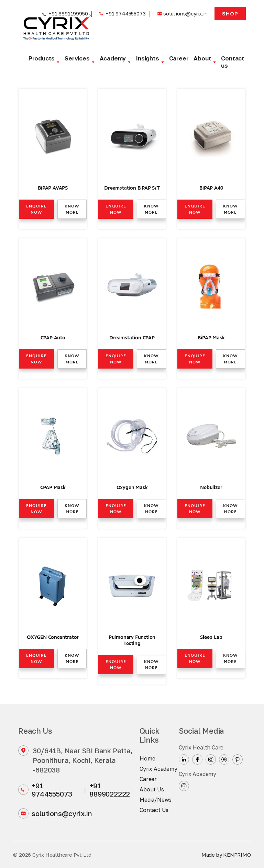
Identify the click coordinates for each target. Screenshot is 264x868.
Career (179, 58)
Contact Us (154, 810)
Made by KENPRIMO (226, 855)
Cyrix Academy (158, 769)
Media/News (156, 800)
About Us (152, 789)
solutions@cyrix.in (55, 813)
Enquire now (36, 209)
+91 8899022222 (110, 790)
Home (147, 758)
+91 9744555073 (45, 790)
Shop (230, 13)
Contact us (233, 62)
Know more (72, 209)
